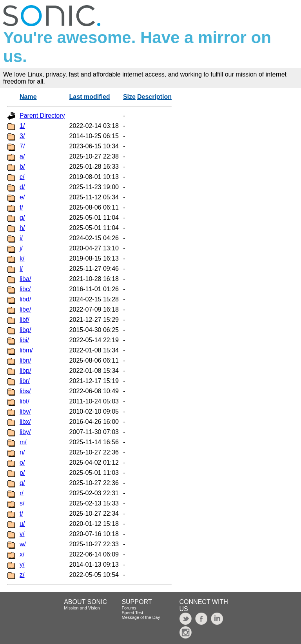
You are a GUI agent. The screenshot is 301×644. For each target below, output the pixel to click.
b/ (22, 167)
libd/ (25, 299)
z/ (22, 575)
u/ (22, 524)
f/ (21, 207)
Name (28, 97)
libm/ (26, 350)
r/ (22, 493)
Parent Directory (42, 116)
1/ (22, 126)
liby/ (25, 432)
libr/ (25, 381)
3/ (22, 136)
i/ (21, 238)
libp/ (25, 371)
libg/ (25, 330)
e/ (22, 197)
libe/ (25, 309)
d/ (22, 187)
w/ (23, 544)
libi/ (24, 340)
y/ (22, 565)
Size (129, 97)
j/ (21, 248)
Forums (129, 608)
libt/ (24, 401)
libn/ (25, 360)
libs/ (25, 391)
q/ (22, 483)
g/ (22, 218)
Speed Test (132, 613)
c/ (22, 177)
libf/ (24, 320)
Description (154, 97)
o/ (22, 462)
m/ (23, 442)
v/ (22, 534)
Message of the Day (141, 617)
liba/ (25, 279)
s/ (22, 503)
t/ (21, 514)
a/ (22, 156)
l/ (21, 269)
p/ (22, 473)
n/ (22, 452)
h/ (22, 228)
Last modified (90, 97)
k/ (22, 258)
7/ (22, 146)
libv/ (25, 411)
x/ (22, 554)
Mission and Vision (82, 608)
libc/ (25, 289)
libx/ (25, 422)
